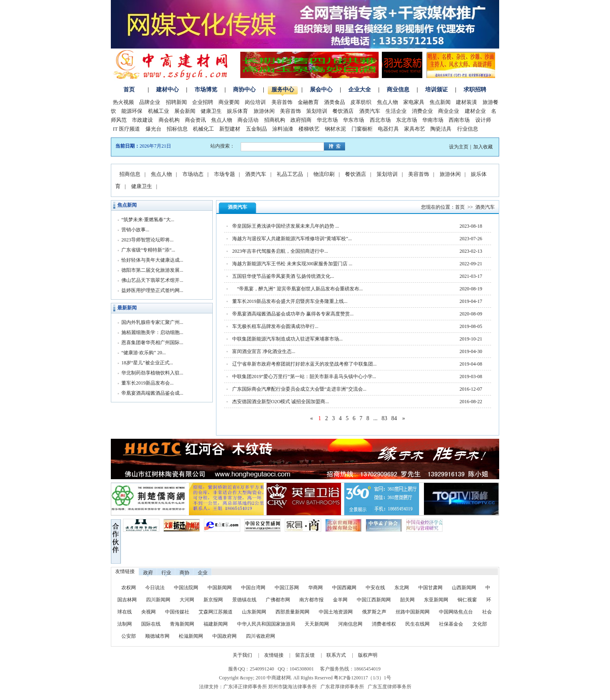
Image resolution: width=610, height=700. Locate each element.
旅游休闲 (264, 111)
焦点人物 (388, 102)
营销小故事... (135, 230)
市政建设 (142, 120)
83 (384, 418)
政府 (148, 573)
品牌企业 (150, 102)
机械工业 (159, 111)
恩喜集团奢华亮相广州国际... (152, 343)
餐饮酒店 (343, 111)
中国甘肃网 (430, 588)
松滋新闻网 (191, 636)
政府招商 (301, 120)
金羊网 (340, 600)
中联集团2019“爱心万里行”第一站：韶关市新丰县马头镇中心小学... (304, 376)
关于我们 (242, 655)
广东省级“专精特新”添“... (148, 250)
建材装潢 (466, 102)
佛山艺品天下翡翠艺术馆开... (152, 280)
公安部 (129, 636)
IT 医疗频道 (126, 129)
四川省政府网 (261, 636)
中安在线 (375, 588)
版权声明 (368, 655)
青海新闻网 (182, 624)
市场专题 (225, 174)
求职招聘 (475, 90)
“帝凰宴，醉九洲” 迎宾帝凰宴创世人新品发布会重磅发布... (298, 289)
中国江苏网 (287, 588)
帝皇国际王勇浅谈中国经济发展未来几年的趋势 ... (286, 226)
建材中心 (167, 90)
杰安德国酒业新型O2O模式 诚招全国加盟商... (281, 402)
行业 (166, 573)
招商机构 (275, 120)
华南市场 (433, 120)
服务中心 (283, 90)
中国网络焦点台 (456, 612)
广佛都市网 (278, 600)
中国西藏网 (344, 588)
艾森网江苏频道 (216, 612)
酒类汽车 (370, 111)
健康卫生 (211, 111)
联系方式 (336, 655)
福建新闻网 (216, 624)
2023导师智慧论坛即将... (147, 240)
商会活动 (248, 120)
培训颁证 (436, 90)
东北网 (402, 588)
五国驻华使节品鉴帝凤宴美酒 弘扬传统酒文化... (283, 276)
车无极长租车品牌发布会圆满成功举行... (275, 326)
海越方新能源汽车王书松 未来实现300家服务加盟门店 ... (292, 264)
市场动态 (193, 174)
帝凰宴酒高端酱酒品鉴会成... (152, 393)
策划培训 (317, 111)
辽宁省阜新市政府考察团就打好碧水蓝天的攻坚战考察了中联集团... (304, 364)
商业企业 (449, 111)
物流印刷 (324, 174)
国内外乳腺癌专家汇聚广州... (152, 322)
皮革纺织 (361, 102)
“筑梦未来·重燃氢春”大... (148, 220)
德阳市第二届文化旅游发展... (152, 270)
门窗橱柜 (362, 129)
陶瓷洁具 (441, 129)
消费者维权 (384, 624)
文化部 (480, 624)
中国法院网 (186, 588)
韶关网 (407, 600)
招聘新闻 (176, 102)
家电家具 (414, 102)
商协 (184, 573)
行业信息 (468, 129)
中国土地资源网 (336, 612)
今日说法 (155, 588)
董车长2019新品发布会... (147, 383)
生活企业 (396, 111)
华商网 (316, 588)
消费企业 (422, 111)
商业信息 (398, 90)
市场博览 (206, 90)
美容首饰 (282, 102)
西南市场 (459, 120)
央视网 (148, 612)
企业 (203, 573)
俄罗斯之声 (374, 612)
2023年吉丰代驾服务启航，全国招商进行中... (280, 251)
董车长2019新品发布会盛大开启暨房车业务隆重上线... (290, 301)
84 (394, 418)
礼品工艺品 (290, 174)
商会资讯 (195, 120)
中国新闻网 (220, 588)
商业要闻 (229, 102)
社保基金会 (451, 624)
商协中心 (244, 90)
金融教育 (308, 102)
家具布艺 (415, 129)
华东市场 (354, 120)
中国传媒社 (177, 612)
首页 (129, 90)
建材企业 (475, 111)
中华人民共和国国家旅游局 (266, 624)
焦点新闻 (440, 102)
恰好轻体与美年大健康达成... (152, 260)
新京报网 (213, 600)
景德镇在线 (244, 600)
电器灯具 (388, 129)
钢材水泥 (335, 129)
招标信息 (177, 129)
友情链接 (274, 655)
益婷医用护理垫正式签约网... (152, 290)
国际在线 (151, 624)
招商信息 (130, 174)
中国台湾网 (253, 588)
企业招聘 (203, 102)
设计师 (483, 120)
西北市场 (380, 120)
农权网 (129, 588)
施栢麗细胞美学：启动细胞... (152, 332)
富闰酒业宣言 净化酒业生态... (264, 351)
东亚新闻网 (436, 600)
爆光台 (154, 129)
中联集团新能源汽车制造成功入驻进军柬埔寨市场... (287, 339)
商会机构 (169, 120)
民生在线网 (417, 624)
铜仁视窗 (467, 600)
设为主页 (459, 147)
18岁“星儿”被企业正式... (147, 363)
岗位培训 (255, 102)
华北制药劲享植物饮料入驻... (152, 373)
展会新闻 (185, 111)
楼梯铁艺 (309, 129)
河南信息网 (350, 624)
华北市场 (327, 120)
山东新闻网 (254, 612)
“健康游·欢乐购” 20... (144, 353)
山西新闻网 (464, 588)
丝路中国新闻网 (413, 612)
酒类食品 (335, 102)
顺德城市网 (157, 636)
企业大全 (360, 90)
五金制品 (256, 129)
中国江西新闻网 (374, 600)
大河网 (187, 600)
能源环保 (132, 111)
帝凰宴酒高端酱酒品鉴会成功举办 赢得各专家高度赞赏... (293, 314)
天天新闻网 (317, 624)
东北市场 (407, 120)
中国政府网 (225, 636)
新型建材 (230, 129)
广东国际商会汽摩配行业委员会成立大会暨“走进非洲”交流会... (299, 389)
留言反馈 (305, 655)
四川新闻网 (158, 600)
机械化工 (203, 129)
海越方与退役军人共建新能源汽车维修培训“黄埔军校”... (292, 239)
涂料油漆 (283, 129)
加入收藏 (483, 147)
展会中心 (321, 90)
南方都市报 (311, 600)
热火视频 (123, 102)
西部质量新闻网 (292, 612)
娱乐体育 (237, 111)
